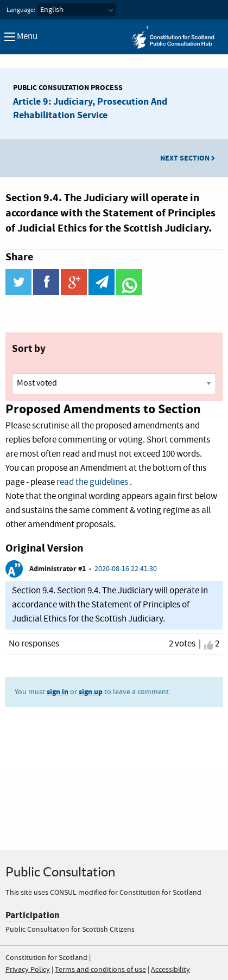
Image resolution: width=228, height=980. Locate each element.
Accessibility (170, 970)
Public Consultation (60, 872)
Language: (21, 10)
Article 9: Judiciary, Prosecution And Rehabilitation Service (90, 108)
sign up (91, 692)
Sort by (29, 349)
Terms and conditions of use (100, 970)
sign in (58, 692)
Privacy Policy (28, 970)
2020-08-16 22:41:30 (126, 569)
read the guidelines (92, 482)
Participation (33, 915)
